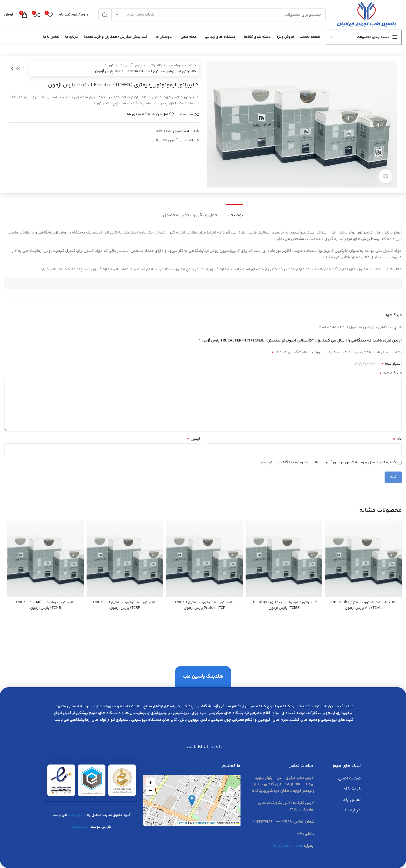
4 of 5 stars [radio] (360, 364)
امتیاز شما (391, 364)
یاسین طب (77, 815)
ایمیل (194, 439)
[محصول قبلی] (23, 69)
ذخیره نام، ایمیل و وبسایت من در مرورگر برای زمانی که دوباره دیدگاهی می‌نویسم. (328, 462)
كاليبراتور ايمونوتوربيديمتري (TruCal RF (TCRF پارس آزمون (125, 605)
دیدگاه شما (390, 373)
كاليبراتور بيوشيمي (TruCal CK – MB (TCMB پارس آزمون (46, 605)
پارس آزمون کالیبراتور (125, 65)
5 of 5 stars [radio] (356, 364)
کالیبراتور (155, 65)
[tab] (234, 212)
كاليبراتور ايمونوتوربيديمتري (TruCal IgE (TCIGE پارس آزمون (284, 605)
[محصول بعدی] (12, 69)
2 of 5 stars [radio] (369, 364)
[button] (192, 800)
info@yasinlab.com (287, 846)
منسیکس (79, 827)
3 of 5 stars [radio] (365, 364)
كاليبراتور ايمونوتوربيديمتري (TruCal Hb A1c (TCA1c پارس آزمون (364, 605)
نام (397, 439)
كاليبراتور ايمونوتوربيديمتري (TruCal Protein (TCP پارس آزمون (205, 605)
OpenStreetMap (204, 823)
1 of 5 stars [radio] (373, 364)
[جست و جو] (212, 15)
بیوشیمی (175, 65)
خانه (192, 65)
